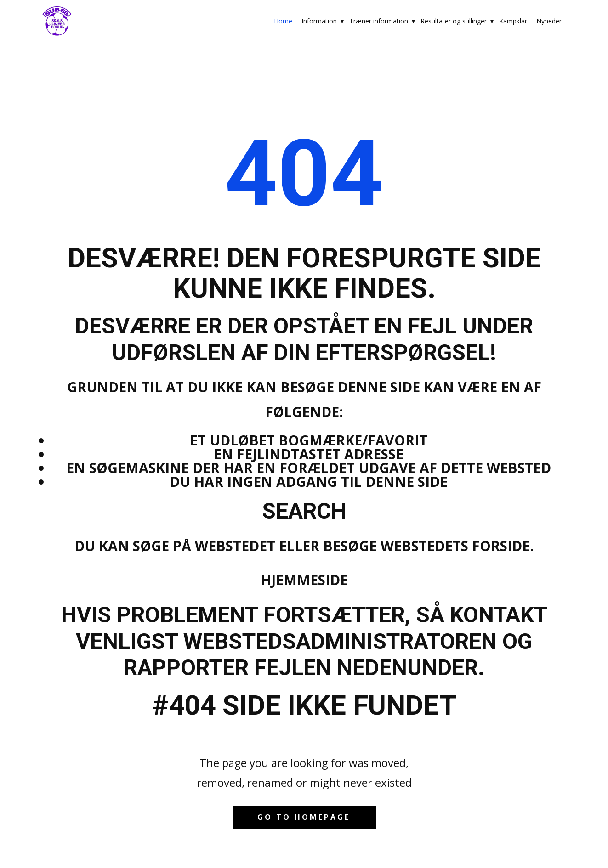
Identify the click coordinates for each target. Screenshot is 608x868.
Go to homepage (304, 817)
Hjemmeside (304, 580)
